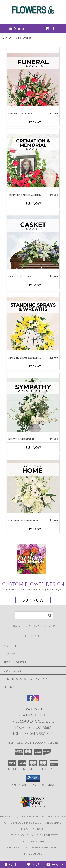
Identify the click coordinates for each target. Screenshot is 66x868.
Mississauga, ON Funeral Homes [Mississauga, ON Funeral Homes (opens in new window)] (23, 816)
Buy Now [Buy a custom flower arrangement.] (33, 600)
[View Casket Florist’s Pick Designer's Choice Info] (33, 242)
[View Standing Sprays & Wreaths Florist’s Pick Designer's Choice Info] (33, 324)
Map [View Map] (33, 865)
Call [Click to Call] (11, 865)
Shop (17, 28)
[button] (33, 778)
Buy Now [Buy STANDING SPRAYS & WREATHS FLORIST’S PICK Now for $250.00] (33, 366)
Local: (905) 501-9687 (33, 727)
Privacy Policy (17, 847)
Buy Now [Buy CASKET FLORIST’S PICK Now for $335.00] (33, 285)
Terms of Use (33, 854)
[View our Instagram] (36, 700)
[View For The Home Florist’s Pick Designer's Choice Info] (33, 486)
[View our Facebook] (30, 700)
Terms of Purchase (44, 847)
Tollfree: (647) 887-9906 (33, 734)
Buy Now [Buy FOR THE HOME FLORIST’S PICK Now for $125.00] (33, 529)
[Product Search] (34, 615)
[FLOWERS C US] (33, 19)
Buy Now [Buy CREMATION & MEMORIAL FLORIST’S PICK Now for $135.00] (33, 203)
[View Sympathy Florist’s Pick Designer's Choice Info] (33, 405)
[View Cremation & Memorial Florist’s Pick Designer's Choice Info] (33, 161)
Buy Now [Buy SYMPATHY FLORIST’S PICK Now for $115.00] (33, 447)
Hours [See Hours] (55, 865)
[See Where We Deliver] (33, 636)
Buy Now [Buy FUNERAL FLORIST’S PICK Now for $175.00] (33, 122)
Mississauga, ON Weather (25, 835)
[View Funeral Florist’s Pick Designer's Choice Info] (33, 80)
